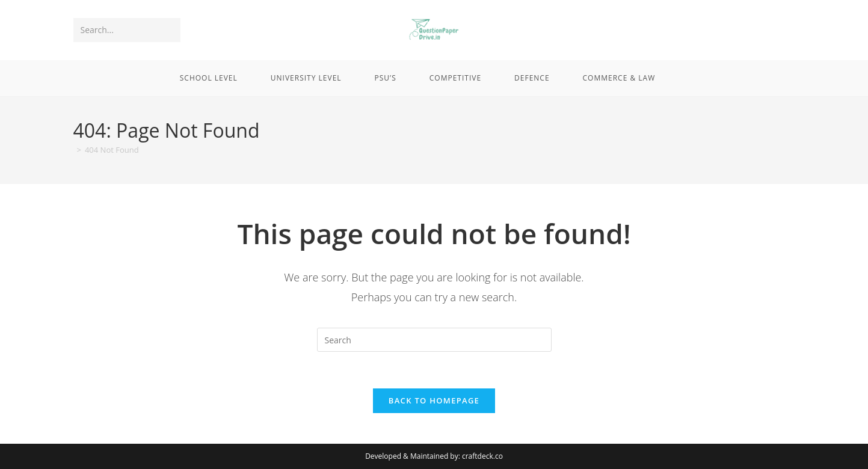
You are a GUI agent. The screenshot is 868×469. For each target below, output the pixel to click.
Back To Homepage (434, 400)
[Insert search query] (434, 340)
